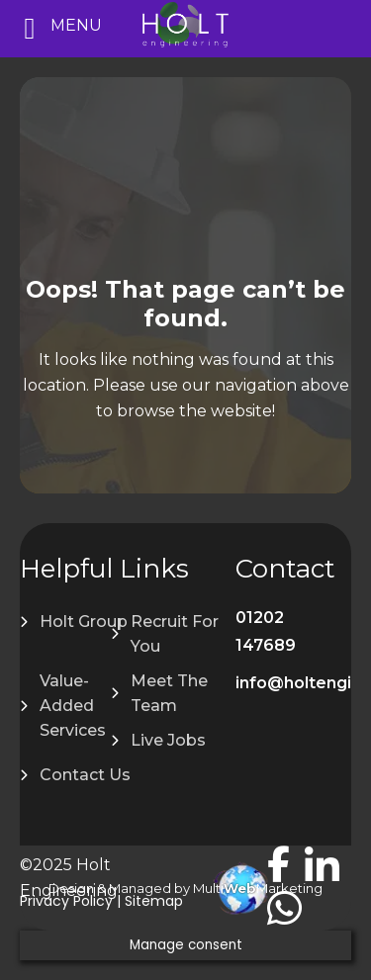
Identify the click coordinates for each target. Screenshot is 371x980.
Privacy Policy (66, 901)
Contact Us (85, 775)
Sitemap (154, 901)
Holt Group (84, 622)
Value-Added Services (73, 706)
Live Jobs (168, 740)
